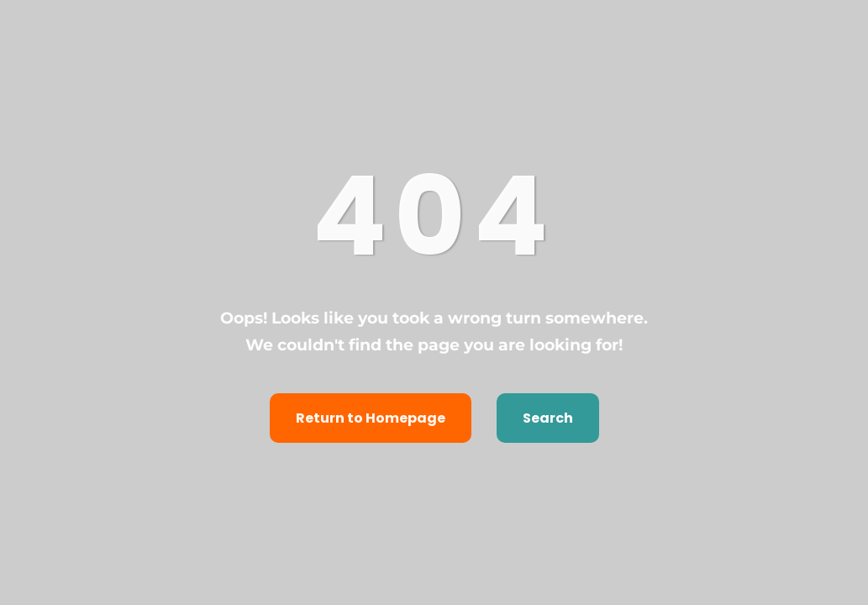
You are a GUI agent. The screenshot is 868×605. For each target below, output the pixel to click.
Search (548, 418)
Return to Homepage (371, 418)
